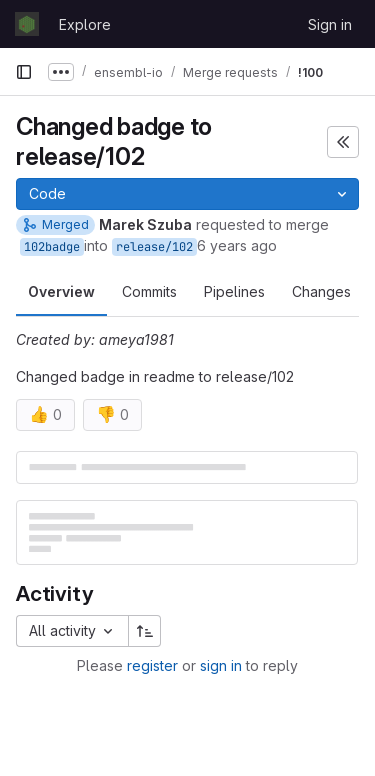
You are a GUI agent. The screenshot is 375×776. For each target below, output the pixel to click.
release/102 (154, 247)
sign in (221, 665)
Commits (149, 291)
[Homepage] (27, 24)
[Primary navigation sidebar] (24, 72)
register (152, 665)
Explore (85, 24)
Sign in (330, 24)
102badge (52, 247)
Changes (321, 291)
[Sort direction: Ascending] (145, 631)
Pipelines (234, 291)
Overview (61, 291)
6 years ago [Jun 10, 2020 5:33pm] (237, 245)
